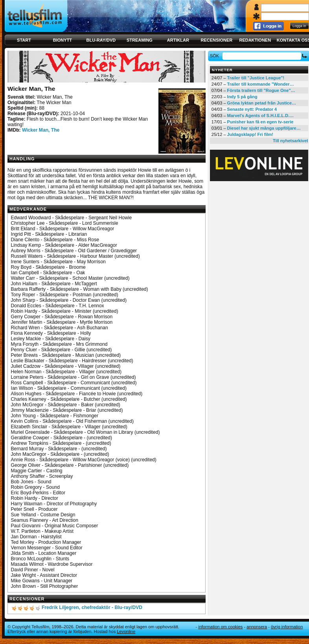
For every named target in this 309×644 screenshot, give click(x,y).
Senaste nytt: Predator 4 (252, 109)
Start (24, 40)
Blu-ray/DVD (101, 40)
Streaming (140, 40)
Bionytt (63, 40)
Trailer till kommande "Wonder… (261, 84)
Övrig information (287, 627)
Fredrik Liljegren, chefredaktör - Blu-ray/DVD (92, 607)
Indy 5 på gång (242, 97)
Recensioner (216, 40)
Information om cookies (220, 627)
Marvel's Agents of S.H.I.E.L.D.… (261, 116)
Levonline (126, 631)
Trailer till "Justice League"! (256, 78)
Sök (216, 56)
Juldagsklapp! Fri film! (250, 134)
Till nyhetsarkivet (291, 141)
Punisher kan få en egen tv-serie (260, 122)
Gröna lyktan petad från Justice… (262, 103)
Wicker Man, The (41, 130)
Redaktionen (255, 40)
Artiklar (178, 40)
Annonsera (257, 627)
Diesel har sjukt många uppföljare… (264, 128)
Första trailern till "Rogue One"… (261, 90)
